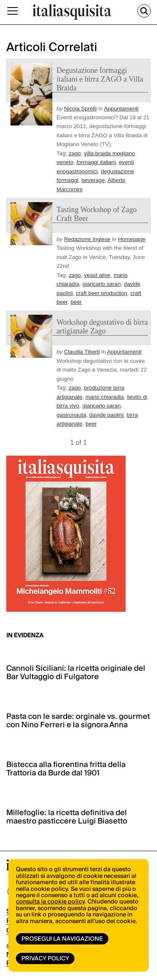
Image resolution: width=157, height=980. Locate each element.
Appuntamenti (121, 109)
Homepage (132, 239)
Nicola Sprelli (80, 109)
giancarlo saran (102, 284)
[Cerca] (144, 11)
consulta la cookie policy (50, 902)
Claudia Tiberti (82, 352)
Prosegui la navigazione (62, 939)
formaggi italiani (96, 162)
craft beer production (102, 293)
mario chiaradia (105, 397)
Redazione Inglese (87, 239)
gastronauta (71, 415)
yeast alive (97, 275)
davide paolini (106, 415)
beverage (93, 180)
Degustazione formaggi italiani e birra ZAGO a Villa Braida (100, 79)
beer (76, 302)
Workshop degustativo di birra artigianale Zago (102, 327)
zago (75, 153)
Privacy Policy (45, 959)
